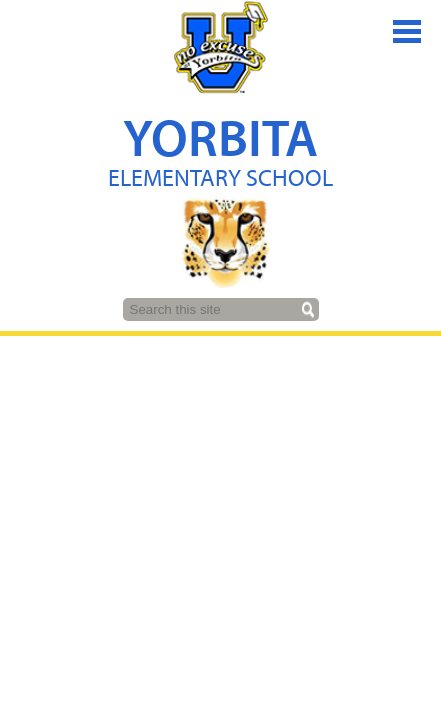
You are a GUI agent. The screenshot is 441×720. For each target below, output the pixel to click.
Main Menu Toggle (407, 31)
